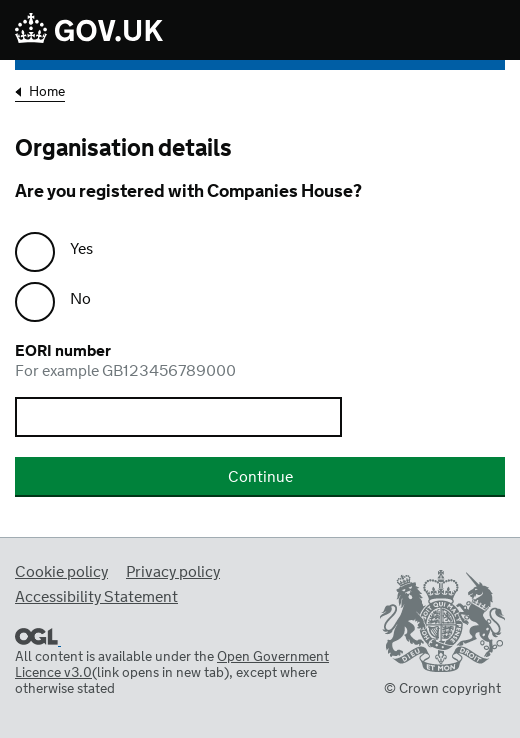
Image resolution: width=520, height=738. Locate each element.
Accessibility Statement (96, 597)
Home (47, 93)
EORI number (260, 362)
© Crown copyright (442, 689)
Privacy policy (173, 572)
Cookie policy (61, 572)
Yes (81, 249)
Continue (260, 477)
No (80, 299)
